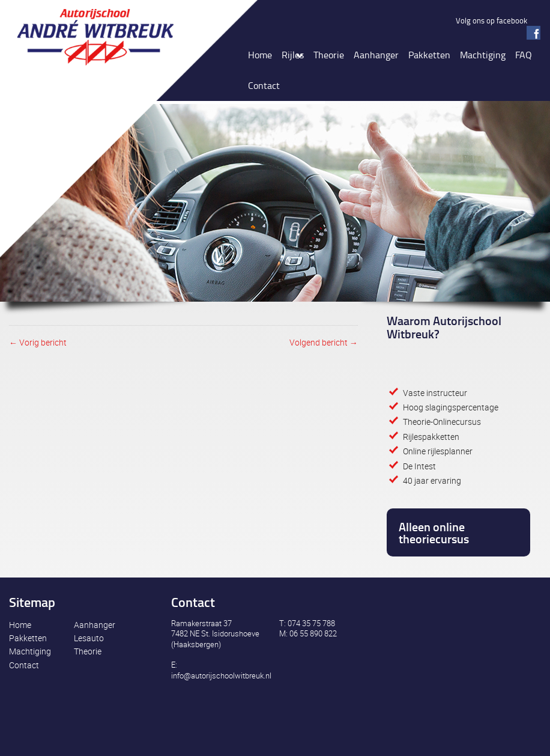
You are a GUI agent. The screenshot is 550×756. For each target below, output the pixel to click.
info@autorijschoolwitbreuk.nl (221, 675)
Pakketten (28, 638)
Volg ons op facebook (491, 20)
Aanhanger (95, 625)
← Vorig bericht (38, 342)
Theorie (88, 651)
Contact (24, 665)
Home (20, 625)
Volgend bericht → (324, 342)
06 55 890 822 (313, 633)
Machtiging (30, 651)
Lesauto (89, 638)
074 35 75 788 (311, 623)
